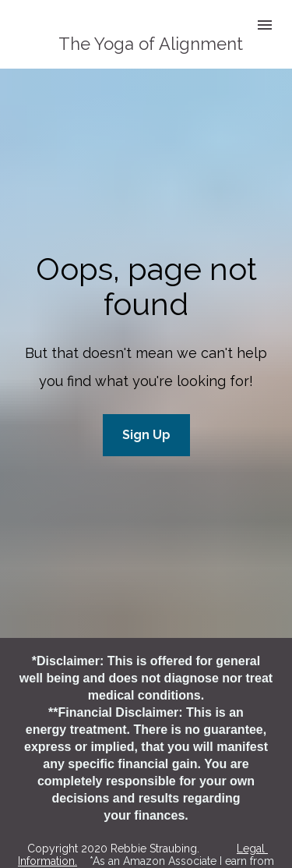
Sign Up (146, 419)
